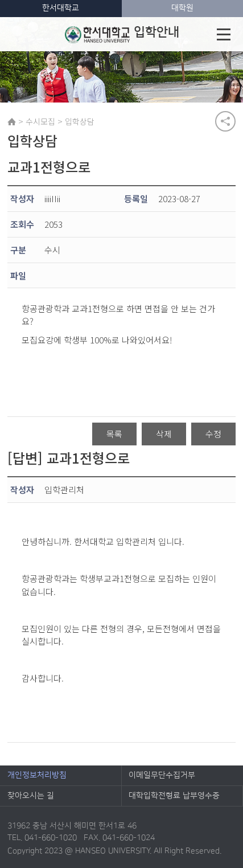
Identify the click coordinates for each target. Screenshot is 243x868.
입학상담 (80, 121)
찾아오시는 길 (31, 796)
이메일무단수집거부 (162, 775)
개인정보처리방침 (37, 775)
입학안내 (122, 34)
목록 (114, 434)
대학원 (182, 8)
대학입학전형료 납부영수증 (174, 796)
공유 (225, 121)
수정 (213, 434)
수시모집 (40, 121)
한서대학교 (61, 8)
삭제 (164, 434)
